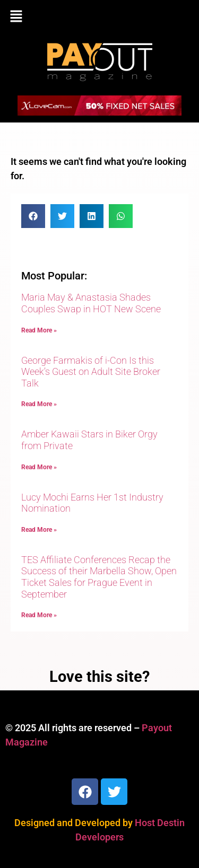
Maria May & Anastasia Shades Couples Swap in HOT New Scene (91, 303)
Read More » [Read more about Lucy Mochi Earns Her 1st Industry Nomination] (39, 530)
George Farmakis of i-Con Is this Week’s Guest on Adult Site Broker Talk (91, 372)
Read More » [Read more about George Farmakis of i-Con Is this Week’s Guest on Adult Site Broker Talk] (39, 404)
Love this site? (99, 677)
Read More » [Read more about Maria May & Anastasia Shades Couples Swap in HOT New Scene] (39, 330)
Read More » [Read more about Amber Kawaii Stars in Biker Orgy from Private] (39, 467)
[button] (99, 17)
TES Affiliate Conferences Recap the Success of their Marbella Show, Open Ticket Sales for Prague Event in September (99, 577)
